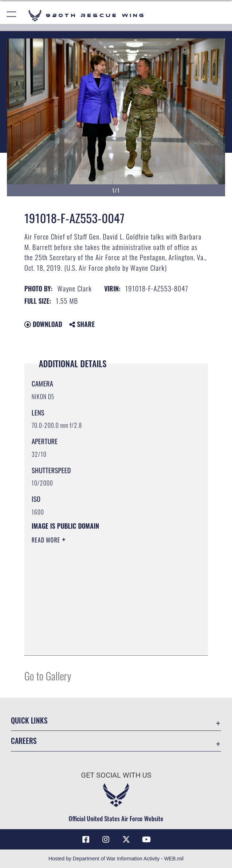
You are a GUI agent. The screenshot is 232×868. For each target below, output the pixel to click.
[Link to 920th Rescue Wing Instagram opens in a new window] (106, 839)
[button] (12, 15)
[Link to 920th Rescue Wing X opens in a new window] (126, 839)
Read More (47, 540)
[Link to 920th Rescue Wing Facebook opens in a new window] (86, 839)
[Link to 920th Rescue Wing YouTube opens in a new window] (146, 839)
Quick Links (29, 720)
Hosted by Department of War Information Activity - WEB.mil (116, 859)
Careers (24, 741)
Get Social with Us (116, 775)
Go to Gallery (48, 675)
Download (43, 324)
